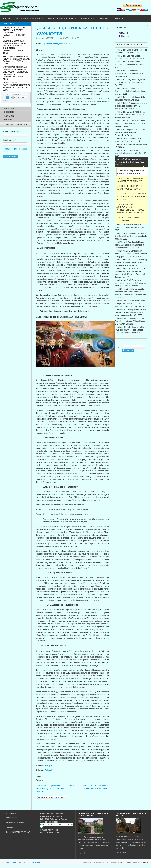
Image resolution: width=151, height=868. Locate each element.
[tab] (16, 24)
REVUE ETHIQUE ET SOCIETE (29, 18)
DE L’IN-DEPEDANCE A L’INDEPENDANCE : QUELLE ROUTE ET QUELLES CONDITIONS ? (16, 45)
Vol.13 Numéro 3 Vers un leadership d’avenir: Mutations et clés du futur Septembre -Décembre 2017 (131, 263)
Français (124, 36)
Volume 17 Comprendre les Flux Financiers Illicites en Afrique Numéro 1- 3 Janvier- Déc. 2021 (130, 321)
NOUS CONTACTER (32, 862)
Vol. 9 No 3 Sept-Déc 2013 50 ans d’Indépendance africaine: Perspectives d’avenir (130, 132)
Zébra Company (126, 862)
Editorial (48, 770)
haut (72, 786)
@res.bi (54, 830)
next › (24, 97)
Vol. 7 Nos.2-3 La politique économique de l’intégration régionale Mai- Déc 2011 (130, 91)
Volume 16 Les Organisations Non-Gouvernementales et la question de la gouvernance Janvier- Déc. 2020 (131, 312)
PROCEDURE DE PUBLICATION (62, 18)
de (14, 823)
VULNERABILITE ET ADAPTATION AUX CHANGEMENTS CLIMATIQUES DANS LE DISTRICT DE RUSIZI (130, 209)
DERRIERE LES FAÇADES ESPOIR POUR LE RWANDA (129, 187)
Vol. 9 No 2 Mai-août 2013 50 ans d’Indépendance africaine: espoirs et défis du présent (130, 124)
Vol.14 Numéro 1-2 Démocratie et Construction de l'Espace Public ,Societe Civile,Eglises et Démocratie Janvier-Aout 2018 (130, 273)
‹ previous (15, 95)
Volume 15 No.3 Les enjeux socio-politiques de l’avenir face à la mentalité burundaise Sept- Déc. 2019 (131, 304)
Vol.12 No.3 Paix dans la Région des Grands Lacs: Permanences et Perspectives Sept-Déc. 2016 (130, 245)
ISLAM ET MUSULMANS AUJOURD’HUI (128, 219)
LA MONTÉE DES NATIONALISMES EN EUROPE (17, 84)
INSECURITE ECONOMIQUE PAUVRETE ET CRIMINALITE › (95, 787)
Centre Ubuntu (11, 818)
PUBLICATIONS (88, 18)
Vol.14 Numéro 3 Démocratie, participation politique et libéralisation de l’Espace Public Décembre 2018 (130, 283)
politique (48, 766)
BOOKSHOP (17, 832)
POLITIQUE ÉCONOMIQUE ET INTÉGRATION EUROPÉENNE (16, 58)
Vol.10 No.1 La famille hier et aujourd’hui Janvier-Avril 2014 (128, 140)
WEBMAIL (105, 18)
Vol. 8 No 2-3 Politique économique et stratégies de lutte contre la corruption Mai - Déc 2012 (131, 106)
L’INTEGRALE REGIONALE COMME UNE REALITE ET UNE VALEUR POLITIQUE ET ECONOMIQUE (16, 71)
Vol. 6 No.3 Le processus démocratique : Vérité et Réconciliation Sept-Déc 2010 (131, 74)
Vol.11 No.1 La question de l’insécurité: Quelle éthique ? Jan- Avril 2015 (130, 162)
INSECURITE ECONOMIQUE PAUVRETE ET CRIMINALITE (130, 180)
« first (6, 95)
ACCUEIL (7, 18)
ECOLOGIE (9, 112)
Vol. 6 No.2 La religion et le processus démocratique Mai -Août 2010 (129, 65)
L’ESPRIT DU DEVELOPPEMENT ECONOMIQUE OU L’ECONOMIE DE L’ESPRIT (132, 197)
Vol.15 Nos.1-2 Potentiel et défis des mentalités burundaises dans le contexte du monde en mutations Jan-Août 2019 (131, 293)
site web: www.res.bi (50, 833)
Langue (39, 777)
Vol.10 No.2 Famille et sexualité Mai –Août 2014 (131, 146)
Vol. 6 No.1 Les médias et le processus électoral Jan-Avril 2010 (129, 57)
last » (6, 100)
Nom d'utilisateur (11, 132)
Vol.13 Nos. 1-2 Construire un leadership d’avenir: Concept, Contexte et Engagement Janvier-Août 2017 (131, 254)
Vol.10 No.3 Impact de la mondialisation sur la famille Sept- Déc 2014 (131, 153)
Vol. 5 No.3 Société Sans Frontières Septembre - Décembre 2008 (131, 51)
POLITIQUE (9, 24)
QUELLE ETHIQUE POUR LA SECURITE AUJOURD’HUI (131, 172)
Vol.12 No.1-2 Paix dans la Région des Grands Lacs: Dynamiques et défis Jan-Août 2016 (131, 236)
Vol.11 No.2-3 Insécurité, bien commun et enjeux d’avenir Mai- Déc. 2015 (130, 227)
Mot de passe (9, 140)
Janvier (146, 862)
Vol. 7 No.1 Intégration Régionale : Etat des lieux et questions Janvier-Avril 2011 (130, 82)
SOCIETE (8, 120)
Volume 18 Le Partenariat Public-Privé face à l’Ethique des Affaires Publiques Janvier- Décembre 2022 (130, 330)
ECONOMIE (9, 108)
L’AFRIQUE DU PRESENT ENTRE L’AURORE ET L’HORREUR (14, 30)
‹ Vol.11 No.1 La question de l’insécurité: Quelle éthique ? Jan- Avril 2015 (50, 789)
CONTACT (119, 18)
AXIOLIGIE (9, 116)
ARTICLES (17, 862)
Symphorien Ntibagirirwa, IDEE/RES (58, 43)
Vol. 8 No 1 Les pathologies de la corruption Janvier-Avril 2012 (130, 99)
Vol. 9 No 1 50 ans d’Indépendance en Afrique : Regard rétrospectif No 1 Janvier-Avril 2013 (131, 115)
